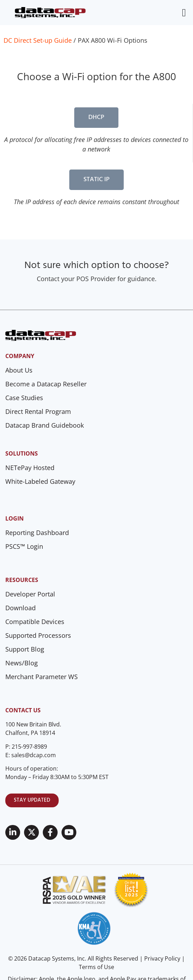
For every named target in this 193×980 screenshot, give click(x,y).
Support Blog (25, 649)
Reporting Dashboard (37, 533)
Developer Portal (30, 594)
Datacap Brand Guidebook (45, 425)
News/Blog (22, 663)
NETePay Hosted (30, 468)
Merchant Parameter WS (42, 677)
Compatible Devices (35, 622)
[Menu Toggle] (184, 13)
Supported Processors (38, 635)
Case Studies (24, 398)
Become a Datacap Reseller (46, 384)
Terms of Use (96, 967)
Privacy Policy (162, 958)
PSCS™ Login (24, 546)
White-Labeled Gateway (40, 481)
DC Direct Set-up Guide (38, 40)
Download (21, 608)
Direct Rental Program (38, 411)
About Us (19, 370)
